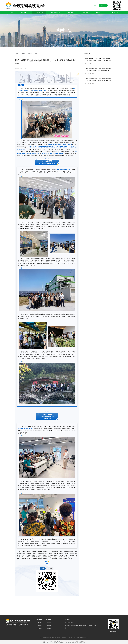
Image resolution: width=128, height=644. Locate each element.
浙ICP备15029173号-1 (82, 637)
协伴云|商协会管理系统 (78, 642)
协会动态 (68, 34)
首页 (55, 34)
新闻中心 (61, 34)
